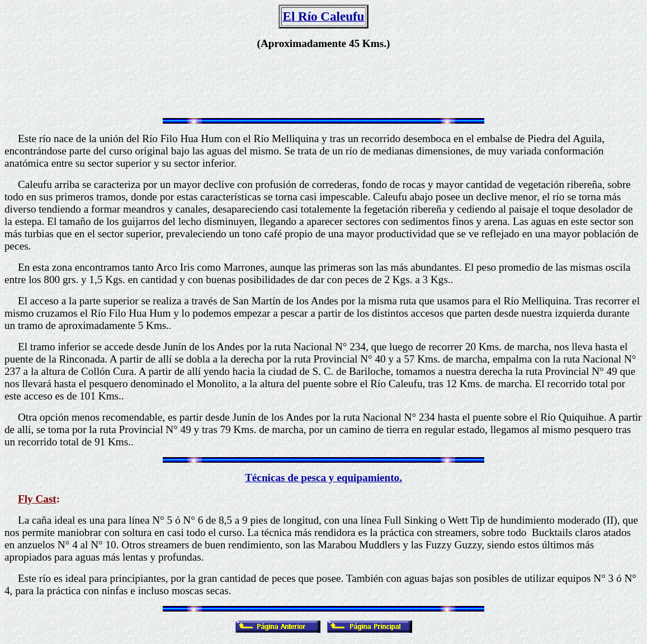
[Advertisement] (324, 84)
